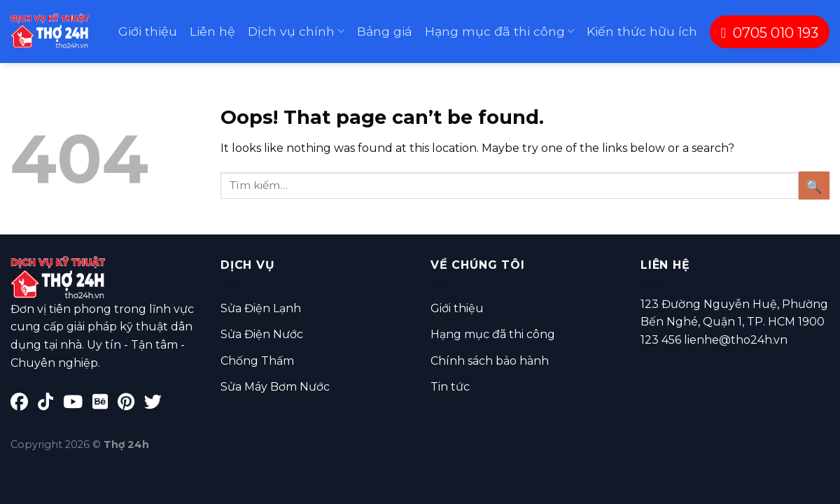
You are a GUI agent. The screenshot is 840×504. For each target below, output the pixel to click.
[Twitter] (156, 404)
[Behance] (105, 404)
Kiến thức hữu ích (642, 31)
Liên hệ (212, 31)
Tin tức (450, 387)
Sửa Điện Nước (262, 334)
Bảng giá (385, 31)
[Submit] (814, 185)
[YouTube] (78, 404)
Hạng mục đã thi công (499, 31)
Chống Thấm (257, 361)
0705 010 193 (770, 33)
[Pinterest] (131, 404)
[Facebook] (24, 404)
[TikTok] (50, 404)
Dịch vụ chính (296, 31)
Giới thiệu (148, 31)
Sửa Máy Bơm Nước (275, 387)
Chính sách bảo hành (490, 361)
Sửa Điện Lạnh (261, 308)
